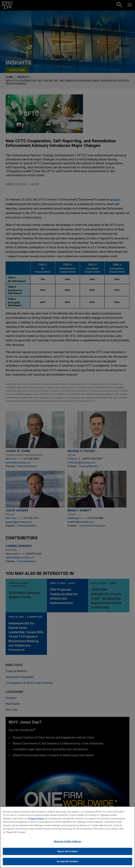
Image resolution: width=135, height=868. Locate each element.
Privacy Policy (36, 819)
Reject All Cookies (67, 852)
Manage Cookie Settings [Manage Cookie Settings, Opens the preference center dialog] (67, 842)
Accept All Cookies (67, 862)
